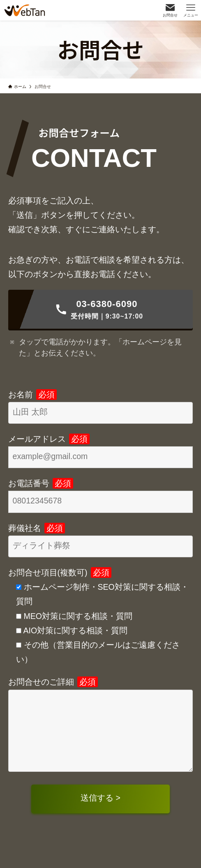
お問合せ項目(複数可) (60, 573)
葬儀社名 (37, 528)
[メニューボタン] (191, 10)
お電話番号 (41, 483)
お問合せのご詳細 (53, 682)
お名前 (32, 395)
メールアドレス (49, 439)
